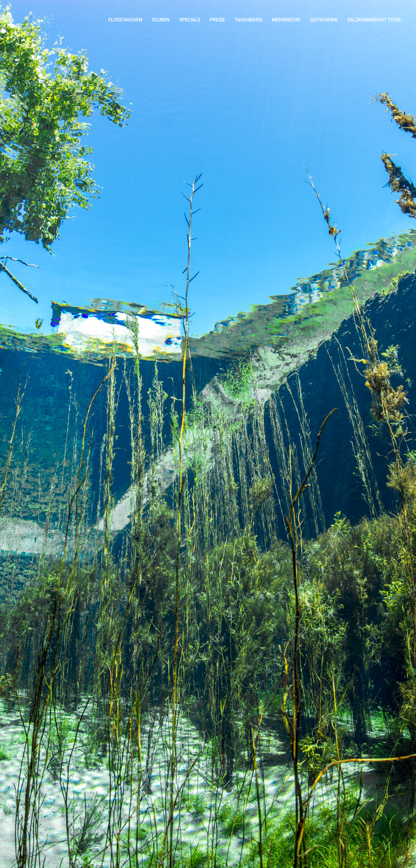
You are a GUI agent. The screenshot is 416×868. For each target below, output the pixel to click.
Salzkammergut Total (374, 20)
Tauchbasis (248, 20)
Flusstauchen (125, 20)
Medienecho (286, 20)
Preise (217, 20)
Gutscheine (324, 20)
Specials (189, 20)
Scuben (161, 20)
